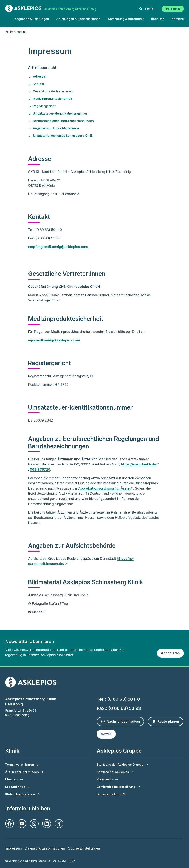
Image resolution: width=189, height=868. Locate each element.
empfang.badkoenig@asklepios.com (58, 247)
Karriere (178, 19)
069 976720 (40, 469)
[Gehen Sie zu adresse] (94, 76)
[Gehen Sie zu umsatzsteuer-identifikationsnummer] (94, 113)
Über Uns (158, 19)
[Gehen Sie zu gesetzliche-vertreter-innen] (94, 91)
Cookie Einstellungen (84, 848)
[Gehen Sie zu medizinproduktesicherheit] (94, 99)
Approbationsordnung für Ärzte (104, 488)
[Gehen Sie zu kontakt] (94, 84)
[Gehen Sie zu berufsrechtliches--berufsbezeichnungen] (94, 121)
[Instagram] (34, 824)
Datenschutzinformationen (45, 848)
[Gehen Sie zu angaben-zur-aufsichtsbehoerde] (94, 128)
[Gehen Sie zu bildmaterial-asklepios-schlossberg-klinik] (94, 136)
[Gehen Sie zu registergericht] (94, 106)
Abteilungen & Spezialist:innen (78, 19)
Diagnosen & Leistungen (31, 19)
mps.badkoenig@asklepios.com (54, 340)
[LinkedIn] (47, 824)
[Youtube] (22, 824)
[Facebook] (10, 824)
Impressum (13, 848)
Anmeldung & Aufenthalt (126, 19)
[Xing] (59, 824)
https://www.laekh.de (139, 464)
